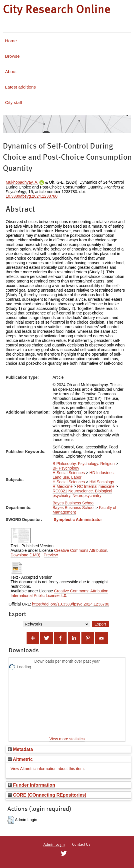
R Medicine (63, 486)
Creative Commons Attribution (81, 550)
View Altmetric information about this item (47, 769)
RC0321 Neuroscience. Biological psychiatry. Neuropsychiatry (82, 493)
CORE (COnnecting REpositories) (47, 795)
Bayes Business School (73, 503)
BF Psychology (66, 468)
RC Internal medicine (96, 486)
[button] (11, 820)
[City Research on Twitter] (64, 853)
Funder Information (31, 785)
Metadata (20, 749)
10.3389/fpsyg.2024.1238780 (32, 196)
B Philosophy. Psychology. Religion (84, 464)
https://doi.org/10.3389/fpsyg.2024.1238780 (71, 604)
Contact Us (81, 845)
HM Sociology (102, 482)
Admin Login (54, 845)
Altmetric (20, 759)
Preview (51, 555)
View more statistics (67, 739)
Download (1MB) (25, 555)
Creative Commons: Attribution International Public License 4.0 (59, 593)
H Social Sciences (69, 473)
